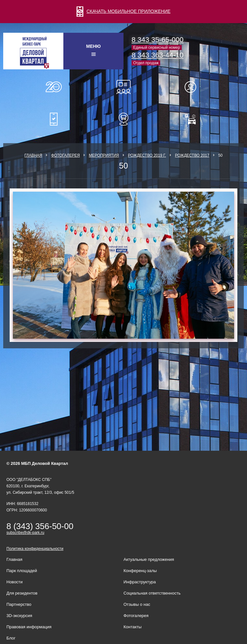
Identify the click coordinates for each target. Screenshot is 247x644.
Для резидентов (193, 87)
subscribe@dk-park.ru (25, 533)
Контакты (133, 627)
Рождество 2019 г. (147, 155)
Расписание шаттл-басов (123, 119)
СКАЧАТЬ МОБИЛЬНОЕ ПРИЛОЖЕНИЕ (123, 11)
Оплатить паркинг (193, 119)
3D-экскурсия (19, 616)
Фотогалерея (65, 155)
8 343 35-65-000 (157, 40)
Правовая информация (29, 627)
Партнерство (19, 604)
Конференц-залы (123, 87)
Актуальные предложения (149, 559)
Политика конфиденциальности (35, 549)
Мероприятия (104, 155)
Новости (14, 582)
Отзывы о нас (137, 604)
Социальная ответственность (152, 593)
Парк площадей (22, 571)
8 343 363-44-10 (157, 55)
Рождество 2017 (192, 155)
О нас (54, 87)
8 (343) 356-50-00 (40, 526)
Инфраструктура (140, 582)
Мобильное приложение (54, 119)
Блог (11, 638)
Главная (33, 155)
